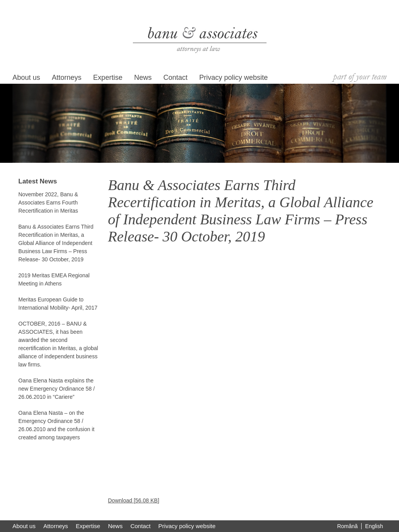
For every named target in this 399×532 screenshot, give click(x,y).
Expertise (108, 78)
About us (26, 78)
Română (347, 526)
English (374, 526)
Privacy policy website (233, 78)
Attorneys (67, 78)
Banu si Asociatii (200, 40)
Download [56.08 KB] (134, 500)
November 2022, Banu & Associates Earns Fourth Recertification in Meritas (48, 203)
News (143, 78)
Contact (175, 78)
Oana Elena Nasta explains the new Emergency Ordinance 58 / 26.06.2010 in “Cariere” (56, 389)
